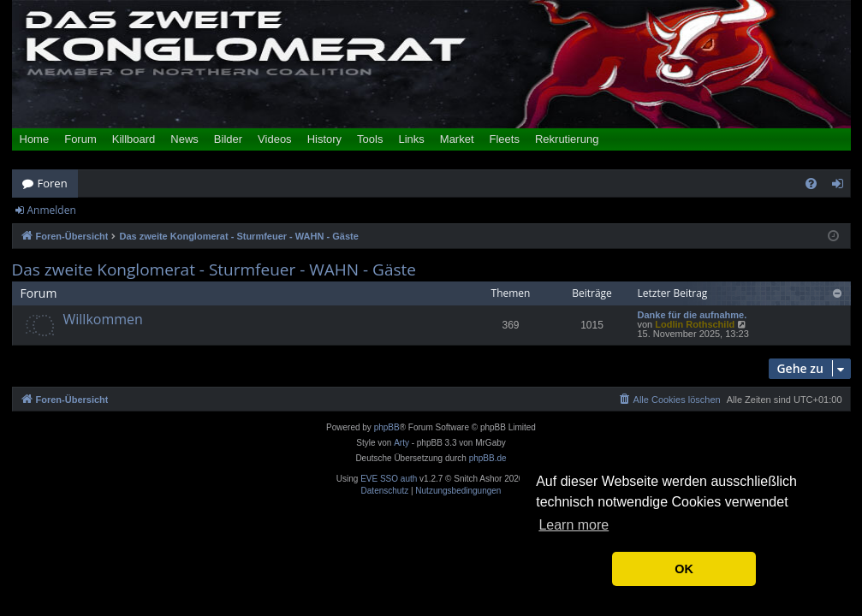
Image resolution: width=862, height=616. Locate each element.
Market (457, 139)
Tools (370, 139)
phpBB (387, 427)
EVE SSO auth (389, 479)
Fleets (505, 139)
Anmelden (52, 210)
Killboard (134, 139)
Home (35, 139)
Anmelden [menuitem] (841, 187)
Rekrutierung (567, 139)
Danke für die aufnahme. (693, 315)
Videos (275, 139)
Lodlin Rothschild (695, 324)
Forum (80, 139)
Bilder (228, 139)
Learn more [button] (574, 525)
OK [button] (684, 569)
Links (411, 139)
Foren (53, 183)
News (184, 139)
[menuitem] (811, 184)
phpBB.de (488, 458)
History (324, 139)
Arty (401, 443)
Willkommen (103, 319)
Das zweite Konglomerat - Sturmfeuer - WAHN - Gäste (214, 270)
